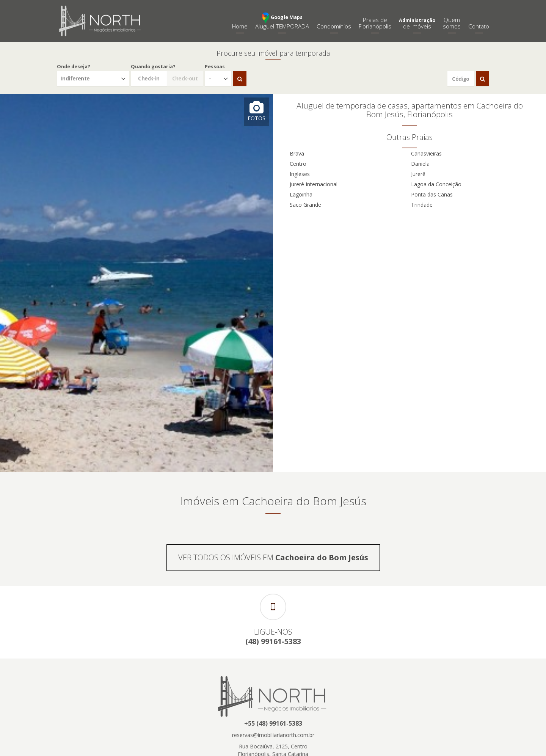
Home (240, 26)
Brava (297, 153)
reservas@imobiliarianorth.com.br (273, 735)
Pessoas (215, 67)
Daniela (420, 164)
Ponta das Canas (432, 194)
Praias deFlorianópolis (375, 23)
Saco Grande (305, 205)
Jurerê (418, 174)
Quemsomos (452, 23)
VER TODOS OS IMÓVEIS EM (273, 557)
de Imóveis (417, 24)
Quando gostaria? (153, 67)
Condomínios (334, 26)
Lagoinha (301, 194)
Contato (479, 26)
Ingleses (300, 174)
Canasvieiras (426, 153)
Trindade (422, 205)
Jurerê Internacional (314, 184)
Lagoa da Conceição (436, 184)
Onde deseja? (74, 67)
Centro (298, 164)
